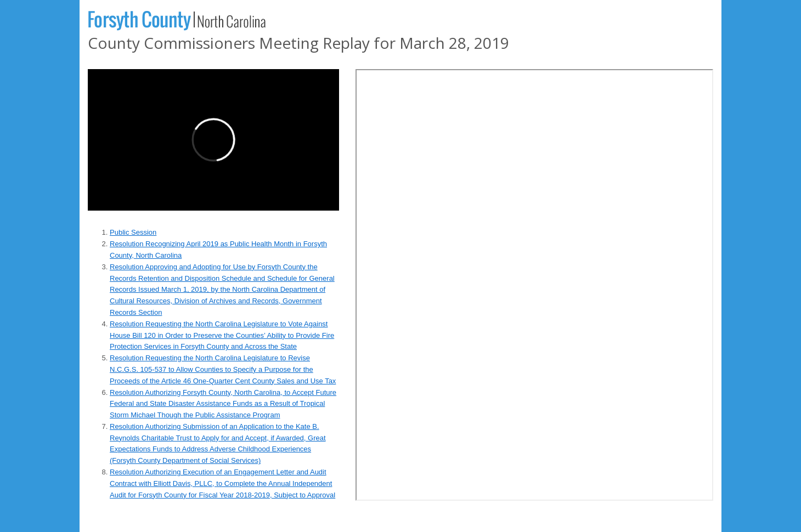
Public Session (133, 232)
